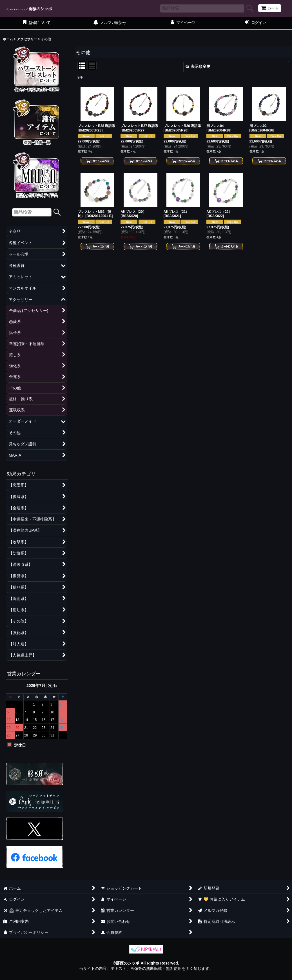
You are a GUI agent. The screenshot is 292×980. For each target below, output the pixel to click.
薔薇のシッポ (29, 9)
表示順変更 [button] (198, 66)
